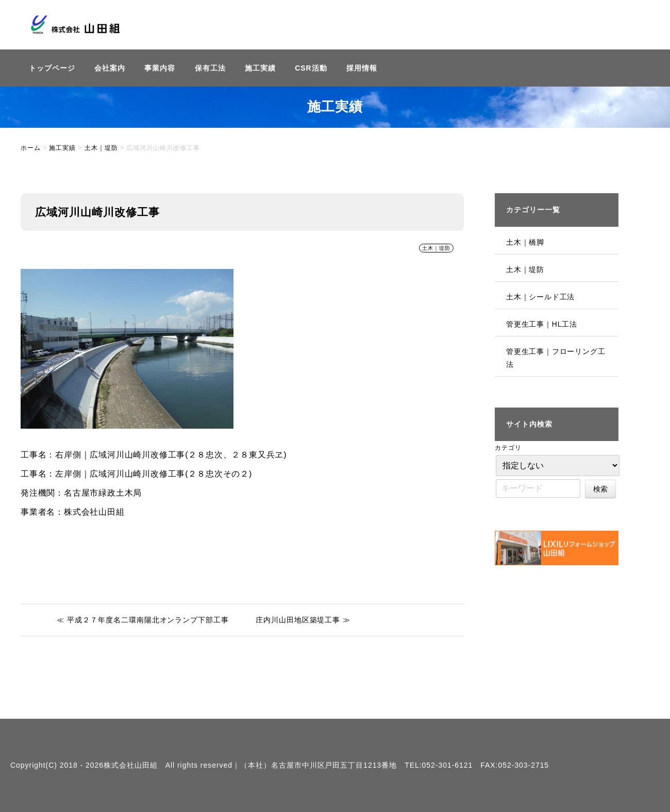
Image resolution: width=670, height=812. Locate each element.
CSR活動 (311, 68)
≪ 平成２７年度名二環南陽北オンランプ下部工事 (143, 620)
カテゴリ (508, 448)
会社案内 (110, 68)
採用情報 (362, 68)
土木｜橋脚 (525, 242)
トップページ (52, 68)
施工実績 (260, 68)
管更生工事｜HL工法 (542, 324)
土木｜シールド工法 (540, 297)
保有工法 (210, 68)
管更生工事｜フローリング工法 (556, 358)
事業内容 (160, 68)
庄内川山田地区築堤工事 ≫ (303, 620)
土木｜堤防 (436, 248)
